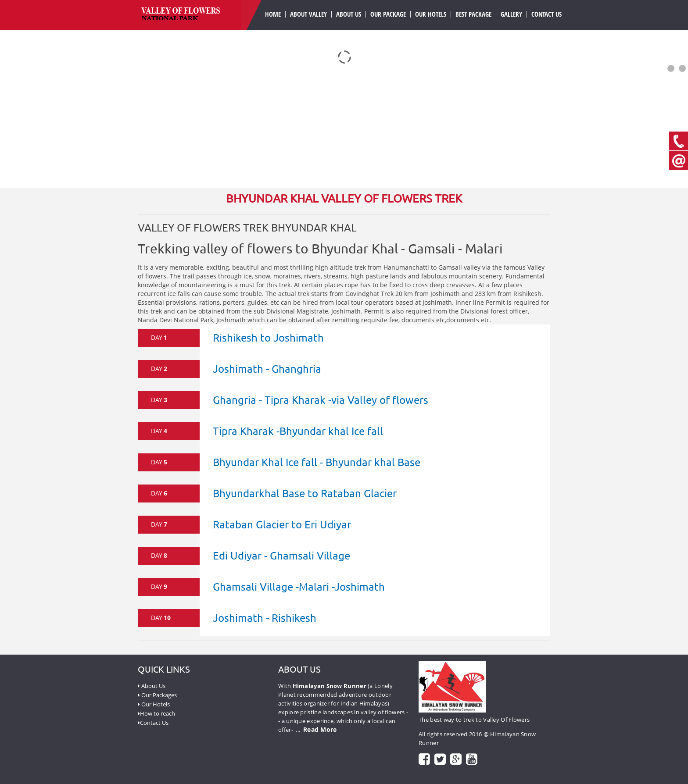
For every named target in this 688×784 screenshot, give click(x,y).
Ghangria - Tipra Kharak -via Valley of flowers (321, 400)
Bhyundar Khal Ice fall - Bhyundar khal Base (317, 462)
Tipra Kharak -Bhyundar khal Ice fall (298, 431)
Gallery (511, 14)
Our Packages (157, 695)
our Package (388, 14)
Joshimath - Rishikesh (265, 618)
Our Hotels (431, 14)
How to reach (156, 713)
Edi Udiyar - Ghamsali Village (281, 555)
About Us (152, 686)
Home (273, 14)
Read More (320, 729)
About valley (308, 14)
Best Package (473, 14)
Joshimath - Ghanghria (267, 369)
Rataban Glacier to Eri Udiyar (282, 524)
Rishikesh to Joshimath (268, 337)
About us (349, 14)
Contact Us (546, 14)
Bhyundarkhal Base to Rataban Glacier (305, 493)
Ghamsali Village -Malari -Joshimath (299, 586)
